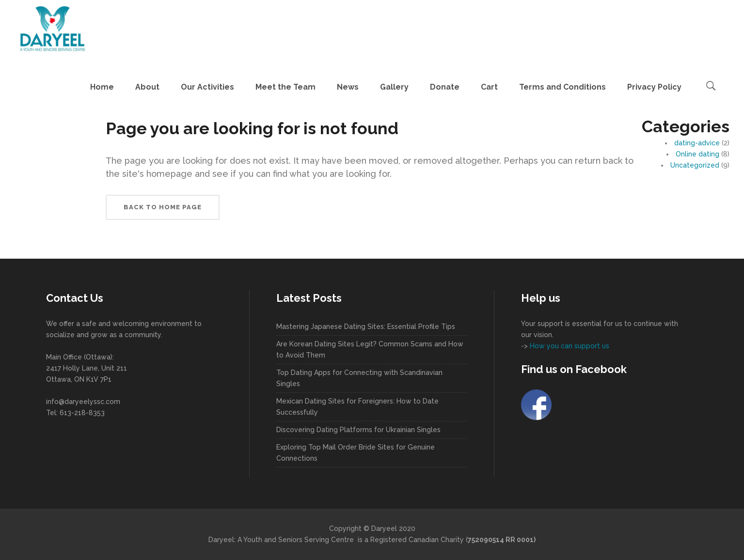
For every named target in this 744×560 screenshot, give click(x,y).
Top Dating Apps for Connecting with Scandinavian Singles (359, 378)
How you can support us (569, 346)
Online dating (697, 154)
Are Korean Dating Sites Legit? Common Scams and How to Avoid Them (370, 350)
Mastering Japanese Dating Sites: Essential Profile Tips (366, 327)
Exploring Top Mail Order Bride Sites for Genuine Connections (356, 453)
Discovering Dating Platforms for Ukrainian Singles (358, 430)
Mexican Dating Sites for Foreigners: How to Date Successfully (357, 407)
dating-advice (697, 143)
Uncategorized (695, 165)
